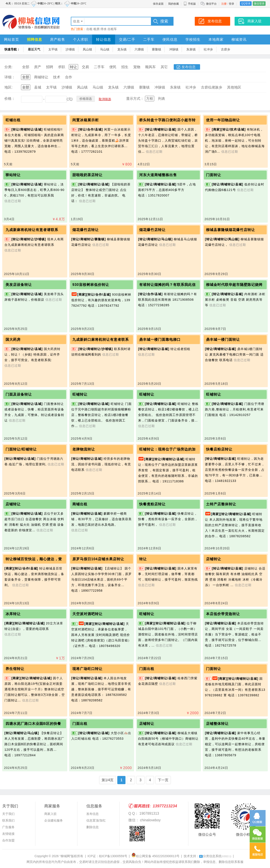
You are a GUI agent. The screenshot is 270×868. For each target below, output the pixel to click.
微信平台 (211, 4)
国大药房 (13, 340)
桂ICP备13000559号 (113, 856)
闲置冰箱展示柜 (86, 120)
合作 (69, 77)
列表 (162, 99)
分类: (8, 67)
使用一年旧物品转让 (223, 120)
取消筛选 (105, 99)
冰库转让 (13, 614)
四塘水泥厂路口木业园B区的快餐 (33, 724)
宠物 (137, 67)
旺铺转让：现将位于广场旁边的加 (167, 449)
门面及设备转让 (19, 394)
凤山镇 (87, 49)
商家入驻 (50, 814)
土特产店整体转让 (221, 504)
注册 (224, 4)
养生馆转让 (15, 669)
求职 (62, 67)
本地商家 (216, 39)
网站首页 (12, 39)
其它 (164, 67)
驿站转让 (13, 175)
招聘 (50, 67)
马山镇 (105, 49)
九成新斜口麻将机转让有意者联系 (101, 340)
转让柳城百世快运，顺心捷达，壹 (34, 559)
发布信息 (189, 67)
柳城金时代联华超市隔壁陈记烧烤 (234, 285)
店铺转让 (13, 504)
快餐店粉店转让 (219, 449)
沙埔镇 (70, 49)
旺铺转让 (80, 394)
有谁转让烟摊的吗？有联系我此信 (167, 285)
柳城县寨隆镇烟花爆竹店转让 (230, 230)
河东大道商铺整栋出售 (158, 175)
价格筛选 (86, 99)
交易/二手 (127, 39)
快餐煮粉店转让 (152, 504)
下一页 (163, 780)
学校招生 (193, 39)
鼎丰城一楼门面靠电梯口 (160, 340)
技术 (57, 77)
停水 (104, 29)
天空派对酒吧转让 (87, 614)
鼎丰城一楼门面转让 (223, 340)
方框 (150, 99)
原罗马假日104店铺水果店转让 (98, 559)
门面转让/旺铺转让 (21, 449)
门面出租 (147, 669)
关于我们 (8, 814)
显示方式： (135, 99)
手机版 (190, 4)
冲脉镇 (174, 49)
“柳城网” (65, 856)
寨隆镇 (156, 49)
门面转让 (214, 175)
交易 (85, 67)
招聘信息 (35, 39)
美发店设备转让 (19, 285)
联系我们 (8, 820)
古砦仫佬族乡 (212, 87)
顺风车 (150, 67)
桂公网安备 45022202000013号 (155, 856)
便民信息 (170, 39)
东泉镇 (191, 49)
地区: (8, 87)
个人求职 (81, 39)
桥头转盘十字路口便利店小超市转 (167, 120)
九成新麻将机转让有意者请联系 (32, 230)
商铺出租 (80, 504)
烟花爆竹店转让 (86, 230)
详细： (10, 77)
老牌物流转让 (84, 449)
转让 (73, 67)
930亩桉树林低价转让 (91, 285)
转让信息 (104, 39)
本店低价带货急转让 (223, 614)
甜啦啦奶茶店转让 (87, 175)
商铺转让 (41, 77)
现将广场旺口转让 (87, 669)
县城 (38, 87)
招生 (125, 67)
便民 (113, 67)
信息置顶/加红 (96, 820)
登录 (231, 4)
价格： (10, 99)
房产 (38, 67)
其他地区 (234, 87)
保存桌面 (158, 4)
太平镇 (53, 49)
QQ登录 (246, 4)
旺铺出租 (13, 120)
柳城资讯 (239, 39)
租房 (96, 29)
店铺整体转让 (217, 724)
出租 (89, 29)
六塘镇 (139, 49)
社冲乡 (208, 49)
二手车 (149, 39)
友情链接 (8, 834)
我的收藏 (174, 4)
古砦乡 (226, 49)
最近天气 (34, 49)
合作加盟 (8, 840)
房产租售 (58, 39)
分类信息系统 (215, 856)
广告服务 (8, 827)
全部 (26, 67)
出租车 (112, 29)
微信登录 (259, 4)
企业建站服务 (54, 820)
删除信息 (93, 827)
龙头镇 (122, 49)
